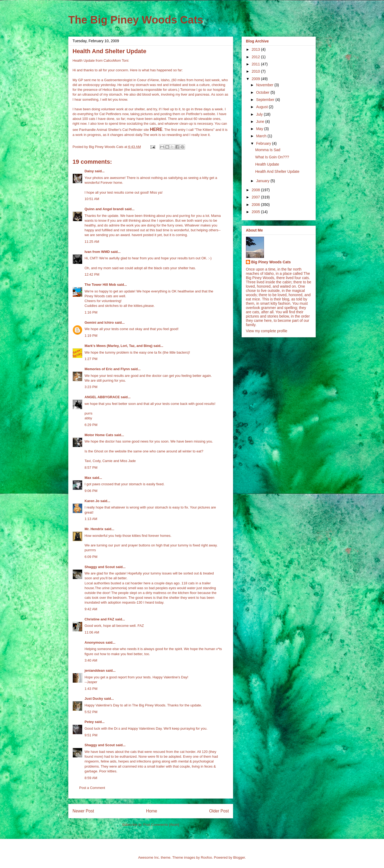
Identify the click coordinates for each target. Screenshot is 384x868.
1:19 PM (91, 336)
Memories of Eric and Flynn (107, 369)
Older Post (219, 811)
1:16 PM (91, 312)
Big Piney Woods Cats (271, 262)
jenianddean (95, 670)
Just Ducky (94, 699)
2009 (256, 79)
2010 (256, 71)
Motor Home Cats (99, 435)
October (263, 92)
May (260, 129)
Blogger (239, 857)
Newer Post (83, 811)
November (265, 85)
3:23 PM (91, 387)
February (264, 143)
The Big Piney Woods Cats (136, 20)
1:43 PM (91, 689)
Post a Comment (92, 788)
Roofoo (206, 857)
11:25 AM (92, 242)
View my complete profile (267, 331)
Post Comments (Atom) (161, 825)
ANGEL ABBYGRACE (102, 397)
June (261, 122)
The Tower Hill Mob (100, 285)
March (262, 136)
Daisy (89, 171)
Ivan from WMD (97, 252)
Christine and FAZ (99, 619)
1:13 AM (91, 519)
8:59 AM (91, 778)
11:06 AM (92, 632)
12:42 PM (92, 274)
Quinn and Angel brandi (104, 209)
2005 (256, 212)
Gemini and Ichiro (99, 322)
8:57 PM (91, 468)
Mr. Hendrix (94, 529)
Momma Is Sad (268, 150)
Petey (89, 722)
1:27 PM (91, 359)
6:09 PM (91, 557)
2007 (256, 197)
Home (152, 811)
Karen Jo (92, 501)
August (262, 107)
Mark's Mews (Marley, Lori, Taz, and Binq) (119, 346)
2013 (256, 49)
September (266, 100)
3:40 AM (91, 660)
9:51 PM (91, 735)
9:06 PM (91, 491)
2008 (256, 190)
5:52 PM (91, 712)
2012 (256, 57)
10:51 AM (92, 199)
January (263, 181)
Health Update (267, 164)
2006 (256, 205)
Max (88, 478)
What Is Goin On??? (272, 157)
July (260, 114)
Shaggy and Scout (100, 567)
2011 (256, 64)
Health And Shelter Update (277, 171)
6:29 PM (91, 425)
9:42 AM (91, 609)
